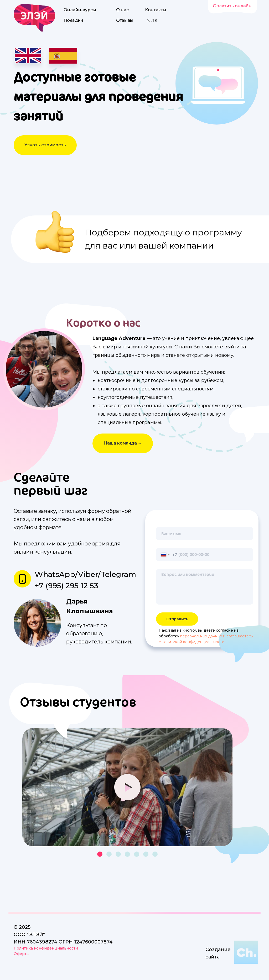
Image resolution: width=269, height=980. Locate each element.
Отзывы (125, 20)
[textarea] (205, 587)
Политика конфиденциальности (46, 948)
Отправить (177, 619)
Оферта (21, 954)
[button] (45, 145)
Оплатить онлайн (232, 6)
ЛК (154, 21)
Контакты (156, 10)
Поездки (73, 20)
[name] (205, 534)
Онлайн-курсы (80, 10)
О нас (122, 10)
